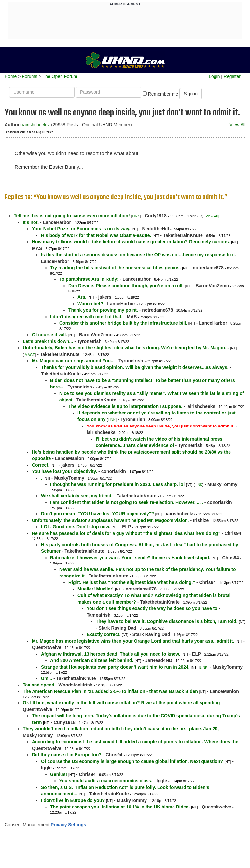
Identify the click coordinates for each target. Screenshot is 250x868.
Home (11, 76)
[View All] (212, 216)
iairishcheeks (35, 125)
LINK (136, 216)
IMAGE (29, 355)
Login (214, 76)
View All (237, 125)
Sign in (191, 94)
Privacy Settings (69, 825)
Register (232, 76)
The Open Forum (60, 76)
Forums (29, 76)
